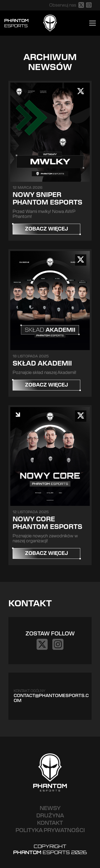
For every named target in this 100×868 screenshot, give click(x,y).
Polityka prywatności (50, 831)
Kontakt (50, 823)
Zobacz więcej (46, 229)
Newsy (50, 808)
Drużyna (50, 816)
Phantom (16, 23)
